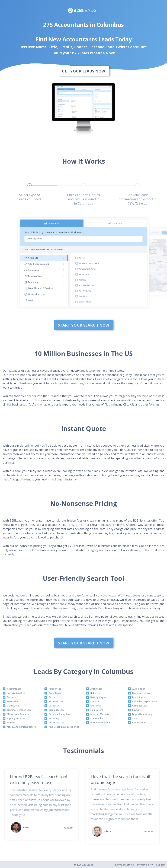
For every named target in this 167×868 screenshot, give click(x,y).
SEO (134, 718)
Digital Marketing (142, 714)
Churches (96, 706)
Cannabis (95, 701)
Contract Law (140, 706)
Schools (11, 723)
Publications (139, 723)
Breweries (13, 701)
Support (161, 865)
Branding (54, 718)
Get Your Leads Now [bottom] (83, 71)
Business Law (56, 701)
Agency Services (16, 718)
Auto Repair (55, 693)
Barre (52, 697)
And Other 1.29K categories (64, 727)
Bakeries (95, 693)
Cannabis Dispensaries (145, 701)
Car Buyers (13, 706)
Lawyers (137, 710)
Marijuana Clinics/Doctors (21, 727)
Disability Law (56, 710)
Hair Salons (97, 710)
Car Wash (54, 706)
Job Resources (56, 723)
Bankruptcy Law (141, 693)
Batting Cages (98, 697)
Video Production (100, 723)
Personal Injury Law (60, 714)
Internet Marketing (101, 714)
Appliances (55, 689)
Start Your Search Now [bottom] (83, 325)
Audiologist (139, 689)
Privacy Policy (145, 865)
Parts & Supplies (16, 693)
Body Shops (139, 697)
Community (97, 718)
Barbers (11, 697)
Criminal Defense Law (19, 710)
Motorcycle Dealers (18, 714)
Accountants (14, 689)
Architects (96, 689)
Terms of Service (124, 865)
